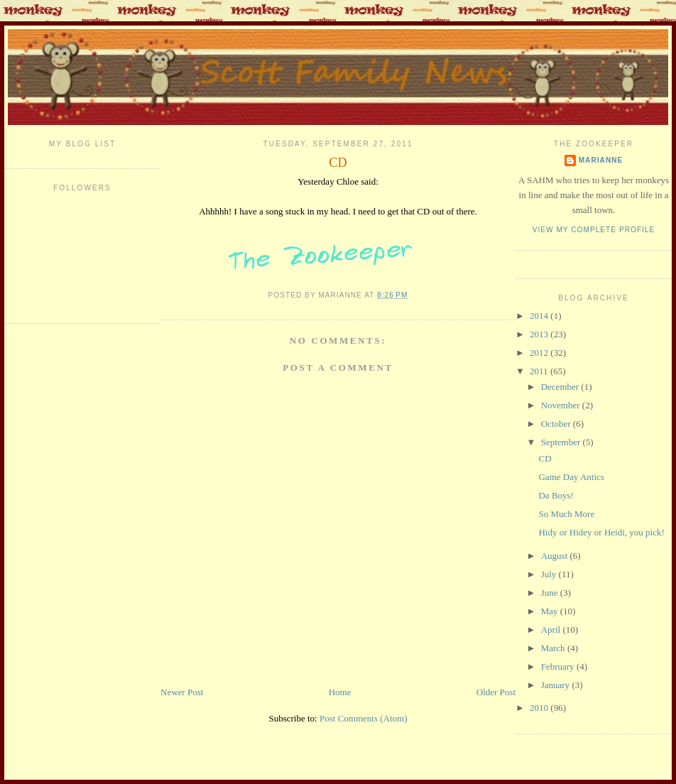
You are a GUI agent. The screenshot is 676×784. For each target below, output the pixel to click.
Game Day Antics (571, 477)
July (550, 574)
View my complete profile (594, 230)
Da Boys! (556, 495)
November (562, 405)
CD (338, 163)
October (557, 424)
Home (340, 692)
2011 (540, 371)
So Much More (566, 514)
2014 (540, 316)
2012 (540, 353)
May (551, 611)
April (552, 630)
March (554, 648)
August (556, 556)
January (557, 685)
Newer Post (182, 692)
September (562, 442)
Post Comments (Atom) (364, 718)
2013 (540, 334)
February (559, 666)
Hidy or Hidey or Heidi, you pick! (601, 532)
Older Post (496, 692)
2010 (540, 708)
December (561, 387)
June (551, 593)
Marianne (601, 160)
